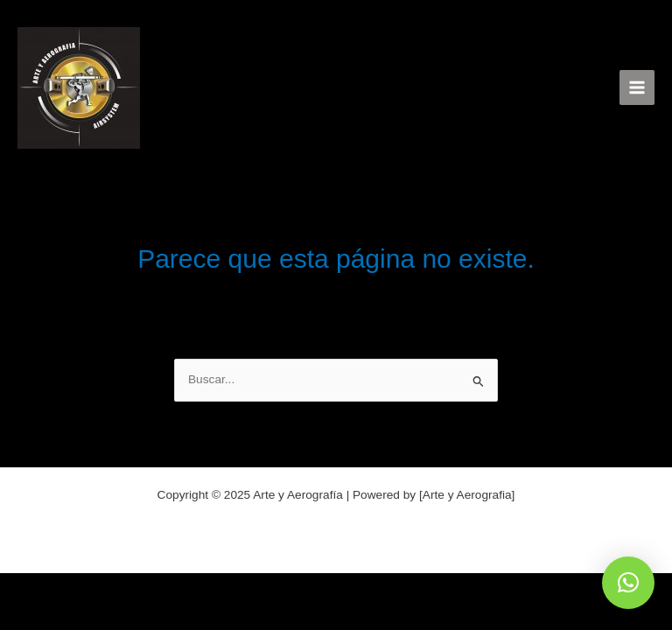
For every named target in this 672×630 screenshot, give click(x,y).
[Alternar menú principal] (637, 88)
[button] (628, 583)
